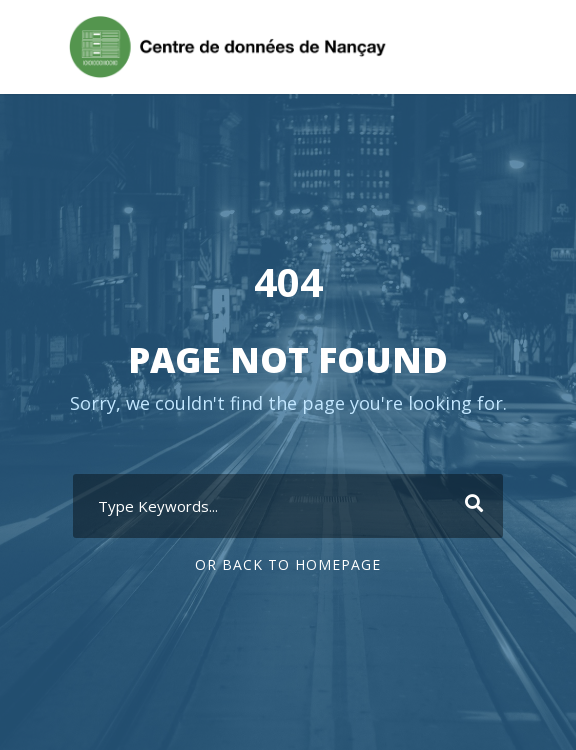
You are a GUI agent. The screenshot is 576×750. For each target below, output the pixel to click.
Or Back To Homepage (288, 564)
